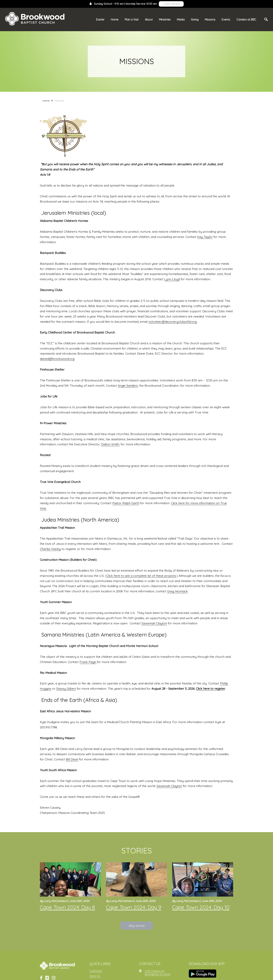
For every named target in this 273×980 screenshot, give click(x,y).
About (149, 20)
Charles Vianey (50, 549)
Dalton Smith (110, 444)
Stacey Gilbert (66, 688)
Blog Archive (137, 926)
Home (115, 20)
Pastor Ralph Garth (126, 503)
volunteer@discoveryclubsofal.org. (173, 321)
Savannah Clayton (154, 623)
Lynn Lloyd (172, 279)
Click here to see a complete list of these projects (141, 576)
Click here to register (210, 688)
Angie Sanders (128, 385)
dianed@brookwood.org (57, 359)
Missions (210, 20)
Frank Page (88, 662)
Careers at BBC (246, 20)
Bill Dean (72, 759)
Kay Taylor (205, 237)
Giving (195, 20)
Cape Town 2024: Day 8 (67, 907)
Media (181, 20)
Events (226, 20)
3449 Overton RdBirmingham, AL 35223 (157, 973)
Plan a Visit (132, 20)
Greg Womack (177, 591)
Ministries (165, 20)
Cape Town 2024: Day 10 (201, 907)
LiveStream (96, 971)
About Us (95, 976)
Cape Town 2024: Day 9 (134, 907)
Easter (100, 20)
